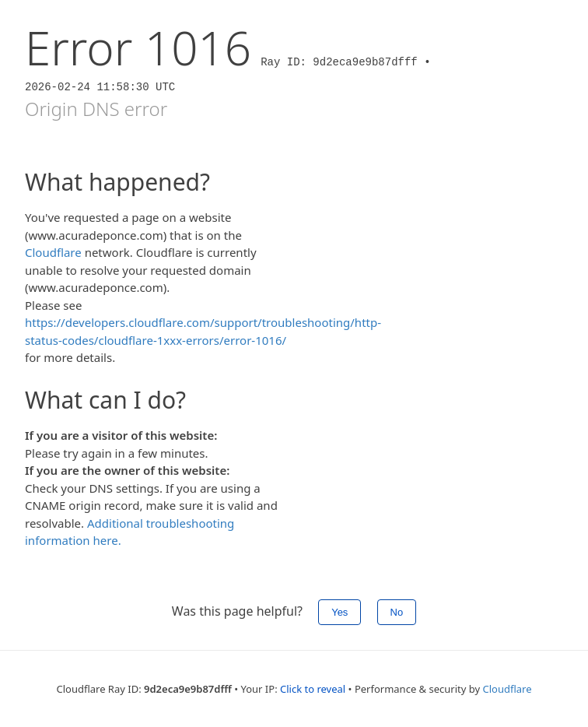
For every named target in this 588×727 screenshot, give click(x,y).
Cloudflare (53, 252)
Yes (339, 612)
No (397, 612)
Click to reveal (313, 689)
